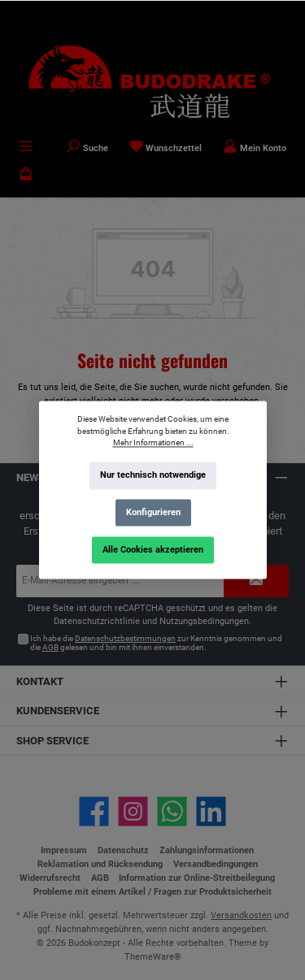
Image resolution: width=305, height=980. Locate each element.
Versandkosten (241, 915)
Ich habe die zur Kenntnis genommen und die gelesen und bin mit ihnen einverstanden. (156, 643)
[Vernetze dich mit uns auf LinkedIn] (211, 811)
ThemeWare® (153, 957)
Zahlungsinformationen (207, 850)
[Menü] (26, 148)
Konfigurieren (152, 512)
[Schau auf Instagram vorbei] (133, 811)
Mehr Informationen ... (152, 443)
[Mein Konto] (255, 148)
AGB (50, 647)
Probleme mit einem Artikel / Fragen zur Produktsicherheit (152, 892)
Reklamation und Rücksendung (100, 864)
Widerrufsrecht (50, 878)
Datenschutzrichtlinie (97, 621)
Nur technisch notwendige (153, 476)
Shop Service (52, 741)
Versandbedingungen (216, 864)
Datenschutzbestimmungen (125, 638)
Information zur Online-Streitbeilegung (197, 878)
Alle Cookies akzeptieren (153, 550)
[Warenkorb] (26, 176)
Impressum (64, 850)
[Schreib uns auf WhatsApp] (172, 811)
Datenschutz (123, 850)
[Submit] (256, 581)
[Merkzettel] (166, 148)
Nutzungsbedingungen (204, 621)
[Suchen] (87, 148)
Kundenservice (58, 711)
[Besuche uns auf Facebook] (94, 811)
